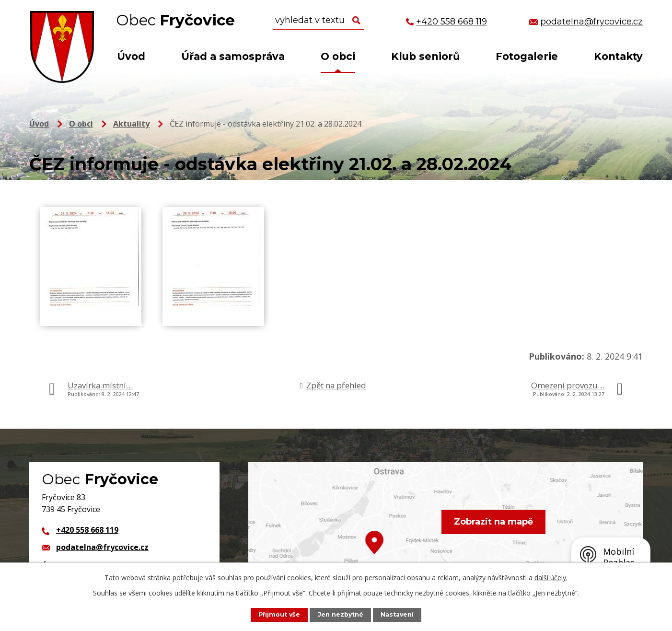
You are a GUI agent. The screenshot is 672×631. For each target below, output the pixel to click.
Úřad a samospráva (233, 56)
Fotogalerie (527, 56)
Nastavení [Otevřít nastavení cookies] (398, 614)
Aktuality (131, 124)
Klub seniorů (425, 56)
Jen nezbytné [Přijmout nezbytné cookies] (341, 614)
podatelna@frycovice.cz (102, 547)
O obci (338, 56)
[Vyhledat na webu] (318, 21)
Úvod (131, 56)
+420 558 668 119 (87, 530)
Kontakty (618, 56)
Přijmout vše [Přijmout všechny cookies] (279, 614)
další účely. (551, 578)
